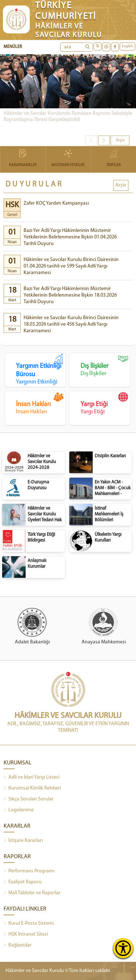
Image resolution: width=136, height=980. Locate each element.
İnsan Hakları (41, 403)
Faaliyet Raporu (23, 882)
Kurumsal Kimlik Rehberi (32, 788)
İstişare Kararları (23, 841)
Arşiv (120, 140)
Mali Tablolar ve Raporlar (32, 893)
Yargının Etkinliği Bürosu (41, 369)
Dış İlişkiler (105, 365)
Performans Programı (29, 871)
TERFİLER (114, 158)
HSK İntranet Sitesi (26, 935)
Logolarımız (19, 810)
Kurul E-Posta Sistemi (29, 924)
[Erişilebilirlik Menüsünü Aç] (123, 948)
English (127, 46)
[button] (104, 140)
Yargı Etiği (105, 403)
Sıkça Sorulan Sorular (29, 799)
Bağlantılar (18, 945)
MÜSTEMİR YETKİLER (68, 158)
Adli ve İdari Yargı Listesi (32, 778)
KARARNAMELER (23, 158)
